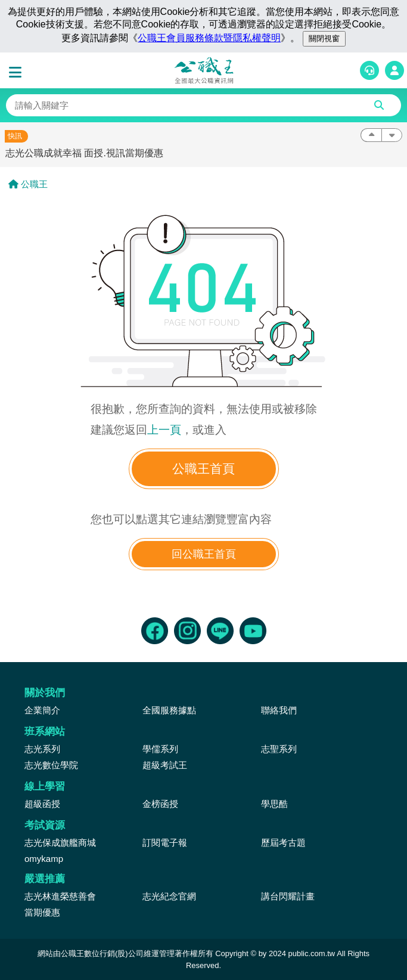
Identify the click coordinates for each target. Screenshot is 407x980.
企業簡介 (42, 710)
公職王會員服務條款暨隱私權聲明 (209, 38)
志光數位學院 (51, 765)
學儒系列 (160, 749)
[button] (18, 73)
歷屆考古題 (283, 843)
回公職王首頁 (204, 554)
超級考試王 (165, 765)
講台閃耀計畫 (288, 896)
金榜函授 (160, 804)
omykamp (44, 859)
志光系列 (42, 749)
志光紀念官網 (169, 896)
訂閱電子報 (165, 843)
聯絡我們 (279, 710)
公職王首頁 (203, 469)
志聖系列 (279, 749)
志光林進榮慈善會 (60, 896)
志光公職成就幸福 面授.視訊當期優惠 (84, 153)
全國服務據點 (169, 710)
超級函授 (42, 804)
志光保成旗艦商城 (60, 843)
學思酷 (274, 804)
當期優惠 (42, 912)
